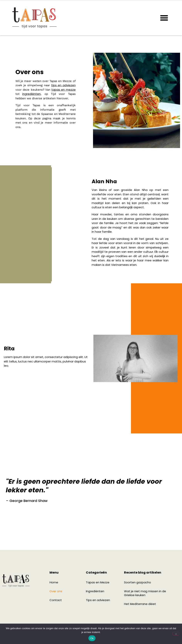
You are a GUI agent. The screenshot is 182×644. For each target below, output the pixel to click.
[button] (164, 18)
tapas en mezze (64, 90)
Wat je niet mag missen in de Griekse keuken (145, 593)
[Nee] (176, 634)
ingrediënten (31, 94)
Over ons (56, 591)
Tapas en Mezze (98, 582)
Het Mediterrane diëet (140, 604)
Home (54, 582)
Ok (92, 638)
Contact (56, 600)
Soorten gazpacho (138, 582)
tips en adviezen (63, 85)
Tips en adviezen (98, 600)
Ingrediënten (95, 591)
